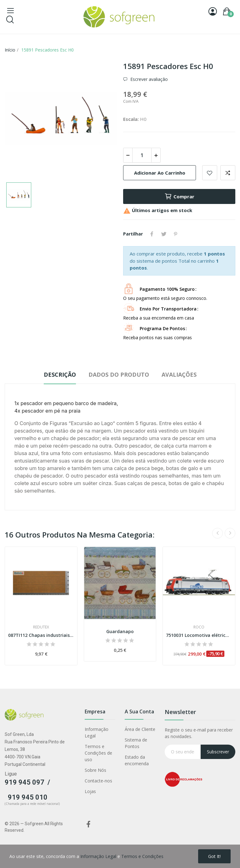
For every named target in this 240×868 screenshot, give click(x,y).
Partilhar (152, 234)
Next (230, 533)
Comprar (179, 196)
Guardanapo (120, 631)
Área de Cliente (140, 729)
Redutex (41, 627)
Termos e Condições (142, 856)
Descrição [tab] (60, 374)
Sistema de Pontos (136, 743)
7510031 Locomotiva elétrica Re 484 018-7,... (199, 635)
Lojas (90, 791)
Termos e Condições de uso (98, 753)
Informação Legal (97, 732)
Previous (217, 533)
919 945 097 (25, 782)
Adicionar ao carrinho (160, 173)
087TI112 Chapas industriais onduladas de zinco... (41, 635)
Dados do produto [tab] (119, 374)
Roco (199, 627)
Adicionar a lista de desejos (210, 173)
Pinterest (176, 234)
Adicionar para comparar (228, 173)
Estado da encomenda (137, 760)
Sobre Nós (95, 770)
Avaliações (179, 374)
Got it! (214, 856)
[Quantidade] (142, 155)
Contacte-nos (98, 781)
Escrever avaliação (148, 79)
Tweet (164, 234)
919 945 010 (28, 797)
